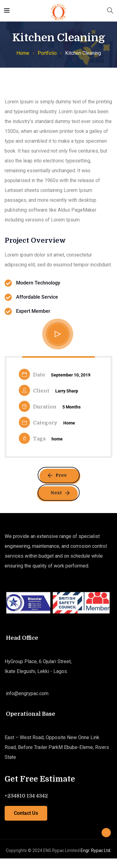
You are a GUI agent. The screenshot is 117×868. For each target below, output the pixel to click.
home (57, 439)
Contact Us (26, 813)
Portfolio (47, 53)
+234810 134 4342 (26, 796)
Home (23, 53)
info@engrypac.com (27, 693)
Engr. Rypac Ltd (95, 850)
